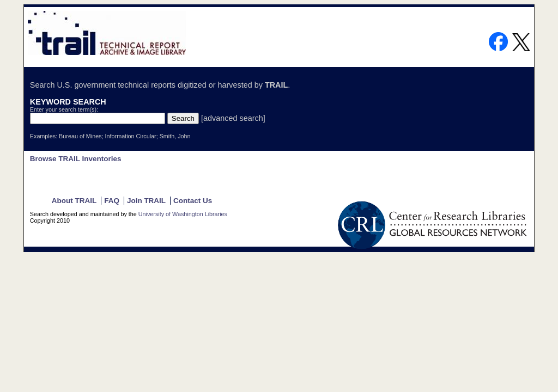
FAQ (112, 201)
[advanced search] (233, 118)
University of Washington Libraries (183, 214)
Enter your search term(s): (64, 109)
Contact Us (193, 201)
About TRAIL (74, 201)
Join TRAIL (146, 201)
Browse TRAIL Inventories (76, 159)
